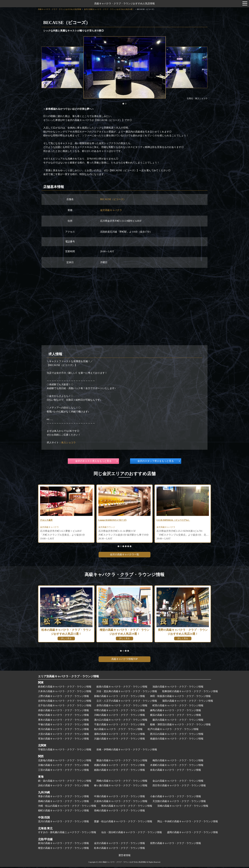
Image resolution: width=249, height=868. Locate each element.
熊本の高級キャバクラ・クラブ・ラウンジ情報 (127, 807)
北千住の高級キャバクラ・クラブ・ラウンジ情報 (65, 707)
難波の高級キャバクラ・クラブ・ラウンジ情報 (122, 761)
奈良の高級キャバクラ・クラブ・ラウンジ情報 (176, 771)
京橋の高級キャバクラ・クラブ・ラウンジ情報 (63, 766)
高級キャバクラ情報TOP (124, 660)
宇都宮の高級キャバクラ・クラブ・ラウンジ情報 (65, 751)
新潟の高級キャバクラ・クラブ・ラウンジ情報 (63, 844)
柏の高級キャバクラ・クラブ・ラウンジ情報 (118, 730)
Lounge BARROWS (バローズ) (115, 520)
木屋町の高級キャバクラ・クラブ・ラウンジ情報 (177, 766)
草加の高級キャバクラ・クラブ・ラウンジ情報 (63, 740)
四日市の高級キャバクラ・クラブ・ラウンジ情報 (179, 787)
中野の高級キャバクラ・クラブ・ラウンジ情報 (119, 711)
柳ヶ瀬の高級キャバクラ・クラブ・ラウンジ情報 (121, 787)
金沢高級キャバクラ (111, 210)
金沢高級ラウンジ (108, 528)
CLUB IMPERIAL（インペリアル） (176, 520)
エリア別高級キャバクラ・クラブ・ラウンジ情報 (68, 677)
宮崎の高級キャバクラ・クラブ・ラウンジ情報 (183, 807)
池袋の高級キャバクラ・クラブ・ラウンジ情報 (178, 688)
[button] (123, 104)
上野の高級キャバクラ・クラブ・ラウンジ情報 (63, 697)
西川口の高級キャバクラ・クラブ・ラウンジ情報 (177, 735)
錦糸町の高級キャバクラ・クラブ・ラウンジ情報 (65, 688)
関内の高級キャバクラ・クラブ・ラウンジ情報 (63, 716)
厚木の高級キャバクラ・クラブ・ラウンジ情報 (63, 721)
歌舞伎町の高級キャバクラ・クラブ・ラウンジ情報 (190, 692)
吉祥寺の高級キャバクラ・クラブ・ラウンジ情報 (65, 702)
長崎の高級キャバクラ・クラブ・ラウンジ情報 (119, 812)
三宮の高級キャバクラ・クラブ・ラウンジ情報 (63, 771)
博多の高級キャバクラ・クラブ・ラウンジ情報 (63, 797)
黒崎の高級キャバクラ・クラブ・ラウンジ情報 (63, 802)
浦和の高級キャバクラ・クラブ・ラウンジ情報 (119, 735)
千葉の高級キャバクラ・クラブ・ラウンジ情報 (119, 726)
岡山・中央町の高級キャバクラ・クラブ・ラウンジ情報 (188, 822)
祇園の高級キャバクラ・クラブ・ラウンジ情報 (119, 766)
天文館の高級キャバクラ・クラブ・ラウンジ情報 (179, 802)
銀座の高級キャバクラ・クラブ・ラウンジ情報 (122, 688)
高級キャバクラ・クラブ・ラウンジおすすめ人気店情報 (124, 4)
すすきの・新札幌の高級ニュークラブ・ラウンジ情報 (67, 833)
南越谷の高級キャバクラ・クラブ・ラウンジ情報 (177, 740)
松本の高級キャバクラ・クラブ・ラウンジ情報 (119, 849)
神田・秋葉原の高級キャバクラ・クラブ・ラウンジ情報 (180, 697)
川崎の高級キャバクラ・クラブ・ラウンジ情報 (119, 716)
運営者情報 (124, 856)
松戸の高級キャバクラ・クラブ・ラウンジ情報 (173, 730)
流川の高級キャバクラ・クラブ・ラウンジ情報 (63, 822)
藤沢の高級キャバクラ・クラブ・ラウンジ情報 (178, 721)
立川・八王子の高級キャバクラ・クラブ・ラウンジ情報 (127, 702)
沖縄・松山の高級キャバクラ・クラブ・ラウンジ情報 (67, 807)
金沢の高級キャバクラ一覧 (124, 556)
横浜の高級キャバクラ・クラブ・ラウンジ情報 (176, 716)
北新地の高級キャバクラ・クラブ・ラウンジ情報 (65, 761)
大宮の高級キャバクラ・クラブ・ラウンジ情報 (63, 735)
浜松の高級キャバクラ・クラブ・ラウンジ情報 (63, 787)
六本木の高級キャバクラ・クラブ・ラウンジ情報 (65, 692)
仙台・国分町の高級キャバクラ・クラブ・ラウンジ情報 (132, 833)
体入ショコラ (68, 443)
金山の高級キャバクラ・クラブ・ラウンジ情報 (178, 782)
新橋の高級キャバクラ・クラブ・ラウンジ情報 (119, 697)
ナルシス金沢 (47, 520)
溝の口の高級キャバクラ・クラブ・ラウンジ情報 (121, 721)
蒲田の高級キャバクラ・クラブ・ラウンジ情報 (188, 702)
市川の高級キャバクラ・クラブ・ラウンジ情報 (63, 730)
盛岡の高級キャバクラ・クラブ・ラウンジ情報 (192, 833)
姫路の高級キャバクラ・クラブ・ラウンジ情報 (119, 771)
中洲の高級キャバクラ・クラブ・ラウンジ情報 (119, 797)
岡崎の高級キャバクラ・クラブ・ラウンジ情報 (122, 782)
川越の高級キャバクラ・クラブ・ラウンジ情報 (119, 740)
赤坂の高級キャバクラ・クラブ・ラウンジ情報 (63, 711)
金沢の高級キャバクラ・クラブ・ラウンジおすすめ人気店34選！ (109, 9)
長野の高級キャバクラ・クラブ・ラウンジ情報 (176, 844)
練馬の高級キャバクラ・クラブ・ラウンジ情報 (176, 711)
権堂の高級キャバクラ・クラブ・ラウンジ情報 (63, 849)
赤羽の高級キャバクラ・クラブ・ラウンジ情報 (122, 707)
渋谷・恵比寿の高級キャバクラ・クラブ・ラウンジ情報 (127, 692)
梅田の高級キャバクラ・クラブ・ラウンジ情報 (178, 761)
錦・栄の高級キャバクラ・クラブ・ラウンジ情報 (65, 782)
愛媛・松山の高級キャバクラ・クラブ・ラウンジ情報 (123, 822)
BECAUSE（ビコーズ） (113, 199)
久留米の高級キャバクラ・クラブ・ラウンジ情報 (121, 802)
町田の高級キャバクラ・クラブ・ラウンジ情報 (178, 707)
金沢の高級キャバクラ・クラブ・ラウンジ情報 (119, 844)
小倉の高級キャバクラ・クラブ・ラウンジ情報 (176, 797)
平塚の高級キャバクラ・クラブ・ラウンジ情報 (63, 726)
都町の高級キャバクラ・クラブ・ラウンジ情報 (63, 812)
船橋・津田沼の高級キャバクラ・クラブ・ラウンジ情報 (180, 726)
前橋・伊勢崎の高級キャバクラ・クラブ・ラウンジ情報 (127, 751)
